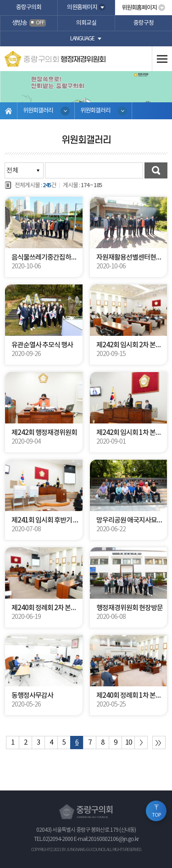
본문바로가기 (0, 0)
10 (128, 743)
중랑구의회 (29, 8)
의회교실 (86, 23)
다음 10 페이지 (141, 743)
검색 (156, 170)
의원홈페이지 (82, 8)
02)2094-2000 (58, 839)
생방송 (29, 23)
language (82, 39)
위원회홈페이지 (139, 8)
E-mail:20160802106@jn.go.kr (106, 839)
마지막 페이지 (159, 743)
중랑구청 (144, 23)
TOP (156, 815)
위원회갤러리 (38, 111)
